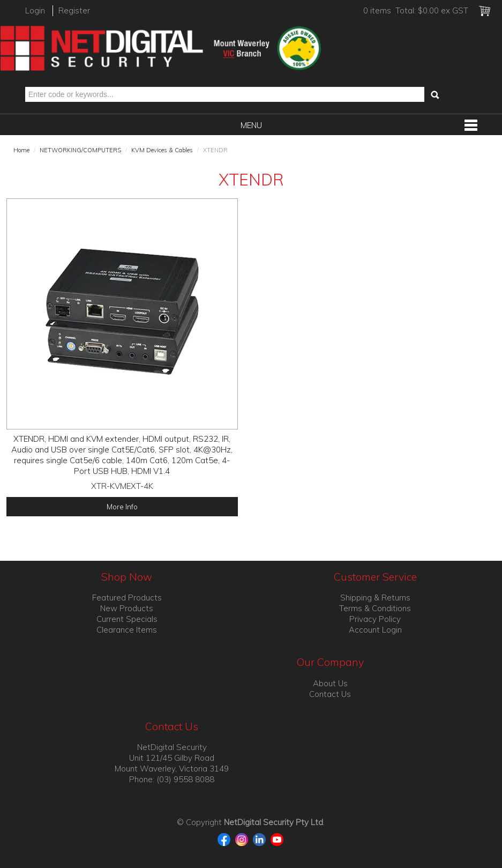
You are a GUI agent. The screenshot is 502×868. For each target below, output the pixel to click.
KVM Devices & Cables (162, 150)
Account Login (375, 630)
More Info (122, 506)
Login (35, 10)
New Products (127, 608)
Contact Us (330, 694)
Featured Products (127, 598)
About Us (330, 683)
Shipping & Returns (375, 598)
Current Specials (127, 619)
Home (21, 150)
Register (74, 10)
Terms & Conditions (375, 608)
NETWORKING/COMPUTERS (80, 150)
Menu (251, 125)
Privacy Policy (375, 619)
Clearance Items (127, 630)
